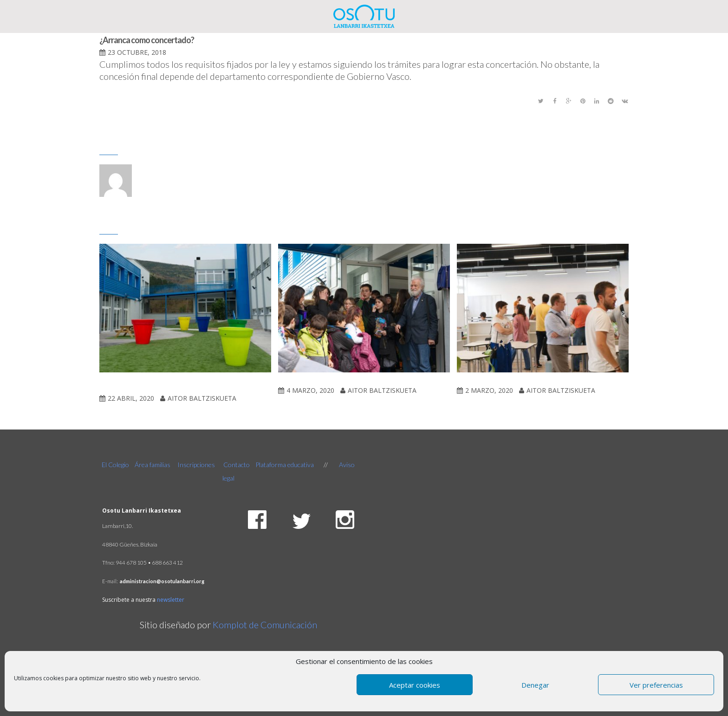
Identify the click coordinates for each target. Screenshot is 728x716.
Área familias (153, 465)
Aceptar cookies (415, 685)
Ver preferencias (656, 685)
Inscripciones (196, 465)
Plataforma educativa (285, 465)
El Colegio (116, 465)
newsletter (171, 600)
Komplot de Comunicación (265, 625)
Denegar (535, 685)
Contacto (237, 465)
